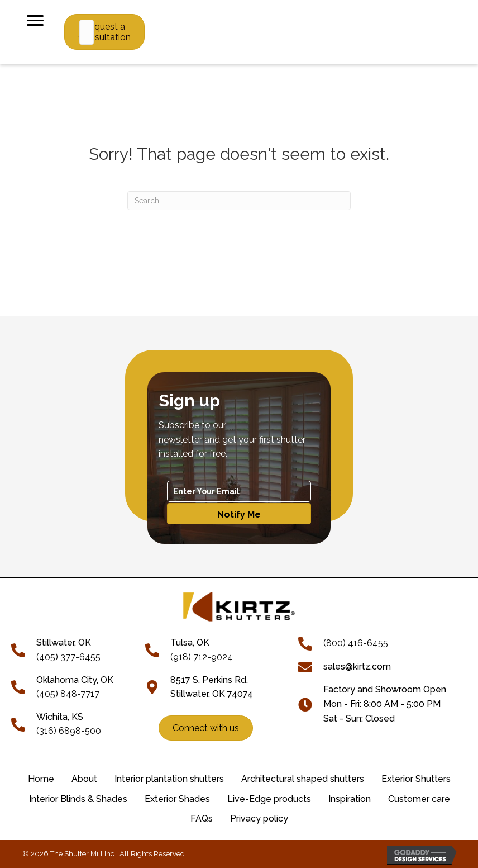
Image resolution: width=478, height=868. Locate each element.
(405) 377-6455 (68, 657)
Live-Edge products (269, 799)
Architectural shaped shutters (303, 779)
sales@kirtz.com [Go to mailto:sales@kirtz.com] (357, 667)
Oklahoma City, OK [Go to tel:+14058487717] (75, 680)
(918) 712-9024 (202, 657)
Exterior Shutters (416, 779)
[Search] (239, 201)
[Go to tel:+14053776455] (24, 649)
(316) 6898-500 (69, 731)
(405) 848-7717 (68, 694)
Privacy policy (259, 819)
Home (41, 779)
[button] (239, 514)
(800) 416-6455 (356, 643)
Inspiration (350, 799)
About (84, 779)
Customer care (419, 799)
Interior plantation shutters (169, 779)
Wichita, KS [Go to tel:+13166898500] (60, 717)
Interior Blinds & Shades (78, 799)
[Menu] (35, 21)
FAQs (202, 819)
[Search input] (87, 32)
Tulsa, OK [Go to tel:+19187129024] (190, 642)
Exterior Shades (177, 799)
